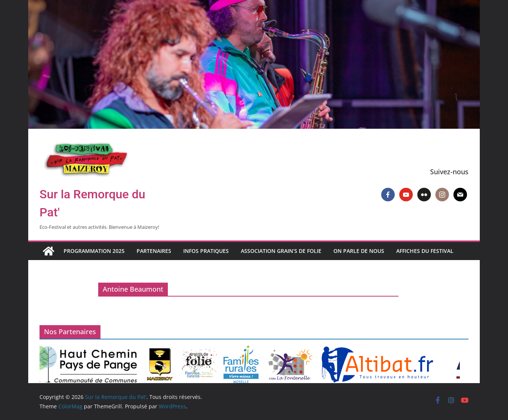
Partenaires (154, 251)
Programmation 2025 (94, 251)
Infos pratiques (206, 251)
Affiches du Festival (425, 251)
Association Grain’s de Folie (281, 251)
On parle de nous (359, 251)
